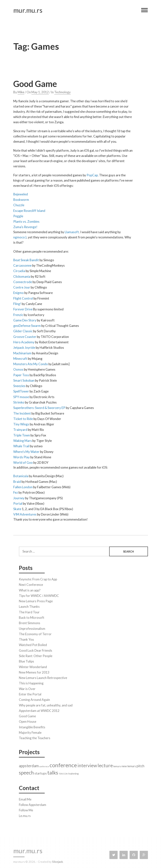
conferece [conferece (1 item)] (44, 765)
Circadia (19, 270)
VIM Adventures (25, 514)
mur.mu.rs (28, 11)
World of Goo (23, 462)
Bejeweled (21, 193)
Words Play (22, 456)
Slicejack (57, 862)
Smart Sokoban (24, 379)
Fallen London (23, 486)
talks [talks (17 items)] (53, 772)
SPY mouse (21, 396)
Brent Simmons (30, 622)
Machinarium (22, 352)
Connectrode (23, 281)
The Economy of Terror (35, 633)
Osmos (18, 369)
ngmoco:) (20, 236)
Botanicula (21, 475)
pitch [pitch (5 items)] (140, 765)
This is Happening (31, 682)
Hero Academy (24, 341)
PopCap (92, 174)
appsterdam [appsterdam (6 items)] (29, 765)
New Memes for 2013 (34, 671)
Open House (28, 721)
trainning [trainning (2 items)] (73, 773)
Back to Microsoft (32, 617)
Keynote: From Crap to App (38, 578)
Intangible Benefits (32, 726)
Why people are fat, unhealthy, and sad (46, 704)
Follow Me (26, 809)
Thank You (26, 639)
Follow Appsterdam (33, 804)
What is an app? (30, 589)
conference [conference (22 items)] (63, 764)
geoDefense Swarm (27, 325)
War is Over (27, 688)
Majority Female (30, 732)
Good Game (35, 83)
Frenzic (18, 314)
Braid (17, 481)
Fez (16, 492)
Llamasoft (72, 231)
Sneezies (19, 385)
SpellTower (21, 391)
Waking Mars (23, 440)
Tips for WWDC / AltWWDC (39, 595)
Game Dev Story (25, 319)
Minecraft (20, 358)
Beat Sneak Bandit (26, 259)
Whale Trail (21, 445)
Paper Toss (21, 374)
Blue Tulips (26, 661)
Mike (21, 91)
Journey (19, 497)
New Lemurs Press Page (36, 600)
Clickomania (22, 276)
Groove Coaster (25, 336)
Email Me (25, 798)
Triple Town (22, 434)
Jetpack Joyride (24, 347)
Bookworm (21, 199)
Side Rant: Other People (36, 655)
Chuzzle (19, 204)
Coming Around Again (34, 699)
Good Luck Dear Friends (36, 650)
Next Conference (31, 584)
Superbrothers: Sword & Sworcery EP (39, 407)
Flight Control (23, 297)
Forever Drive (23, 308)
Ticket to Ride (23, 418)
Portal (18, 503)
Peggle (18, 215)
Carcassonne (22, 264)
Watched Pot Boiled (33, 644)
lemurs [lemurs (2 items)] (117, 765)
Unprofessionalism (32, 628)
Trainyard (20, 429)
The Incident (22, 412)
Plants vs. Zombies (26, 221)
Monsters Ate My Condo (31, 363)
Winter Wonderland (33, 666)
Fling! (17, 303)
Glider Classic (23, 330)
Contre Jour (22, 287)
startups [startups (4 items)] (41, 773)
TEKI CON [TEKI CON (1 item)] (63, 773)
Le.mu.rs (25, 815)
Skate (17, 508)
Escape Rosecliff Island (29, 210)
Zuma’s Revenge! (25, 226)
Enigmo (19, 292)
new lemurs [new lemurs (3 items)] (129, 765)
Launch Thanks (29, 606)
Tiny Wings (21, 423)
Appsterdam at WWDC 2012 (39, 710)
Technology (62, 91)
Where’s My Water (26, 451)
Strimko (19, 401)
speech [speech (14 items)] (26, 772)
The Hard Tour (29, 611)
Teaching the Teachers (35, 737)
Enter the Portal (30, 693)
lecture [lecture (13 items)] (105, 764)
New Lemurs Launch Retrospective (43, 677)
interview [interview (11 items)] (87, 765)
